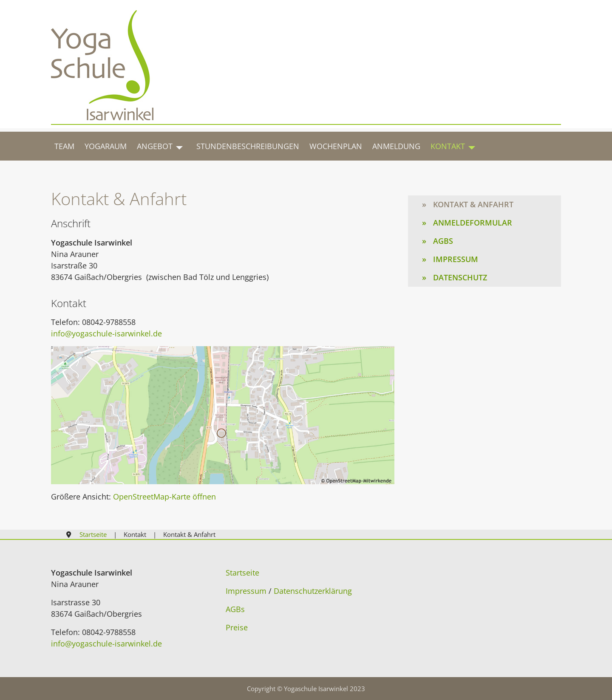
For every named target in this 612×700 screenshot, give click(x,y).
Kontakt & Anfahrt (473, 204)
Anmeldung (396, 146)
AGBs (443, 241)
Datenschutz (460, 277)
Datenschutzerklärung (313, 591)
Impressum (456, 259)
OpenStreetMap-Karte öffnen (164, 497)
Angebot (155, 146)
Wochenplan (336, 146)
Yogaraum (106, 146)
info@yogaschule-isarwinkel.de (106, 333)
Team (64, 146)
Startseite (242, 573)
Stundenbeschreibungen (248, 146)
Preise (237, 627)
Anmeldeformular (473, 223)
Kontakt (448, 146)
